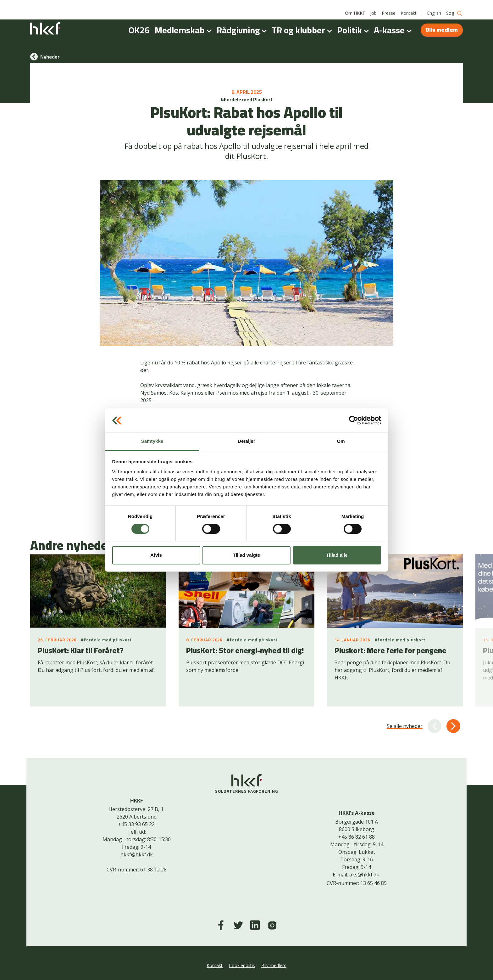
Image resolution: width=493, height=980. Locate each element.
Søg (454, 6)
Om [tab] (341, 441)
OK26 (139, 23)
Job (373, 6)
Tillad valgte (246, 555)
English (434, 6)
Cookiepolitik (242, 965)
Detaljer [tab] (246, 441)
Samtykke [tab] (152, 441)
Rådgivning (243, 23)
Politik (354, 23)
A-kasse (394, 23)
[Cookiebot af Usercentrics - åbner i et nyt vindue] (354, 420)
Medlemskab (184, 23)
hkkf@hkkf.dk (137, 854)
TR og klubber (303, 23)
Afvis (156, 555)
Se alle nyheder (405, 726)
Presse (389, 6)
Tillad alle (337, 555)
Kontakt (409, 6)
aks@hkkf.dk (364, 875)
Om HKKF (355, 6)
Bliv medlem (442, 23)
